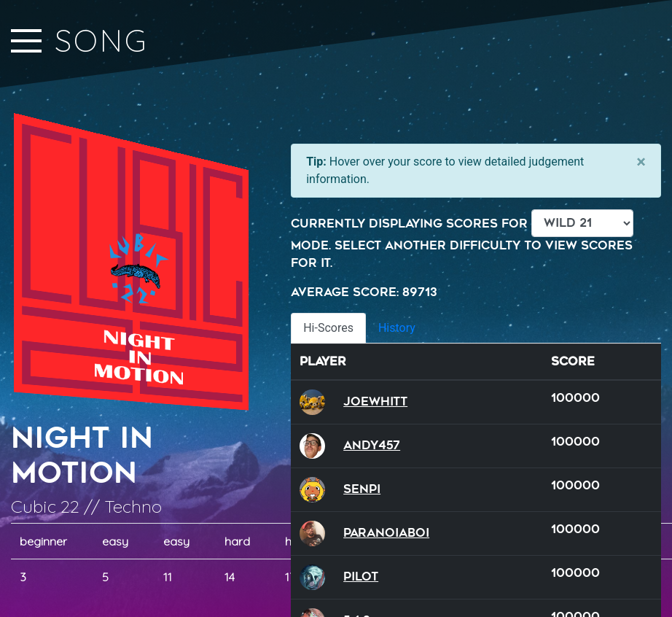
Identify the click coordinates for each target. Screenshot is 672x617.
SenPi (362, 489)
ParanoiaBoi (386, 533)
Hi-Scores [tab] (328, 328)
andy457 (372, 445)
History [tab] (397, 328)
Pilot (361, 577)
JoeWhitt (375, 401)
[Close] (641, 162)
